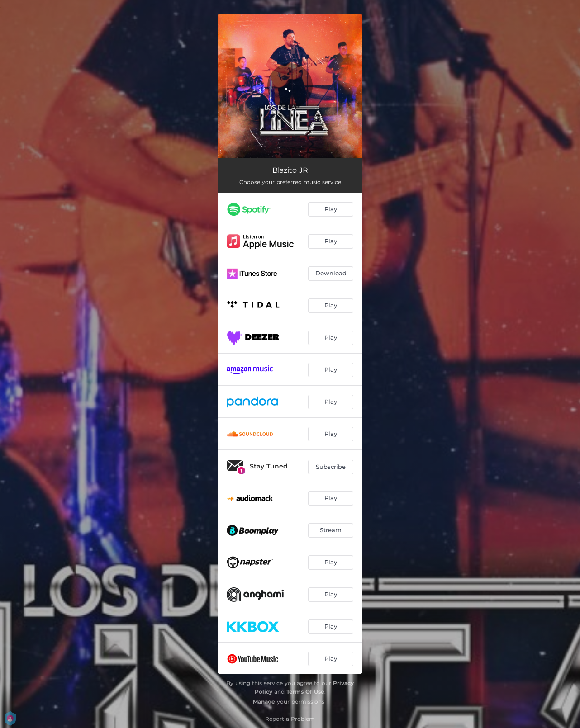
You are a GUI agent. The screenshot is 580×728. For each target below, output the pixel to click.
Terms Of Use (305, 692)
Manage (264, 702)
